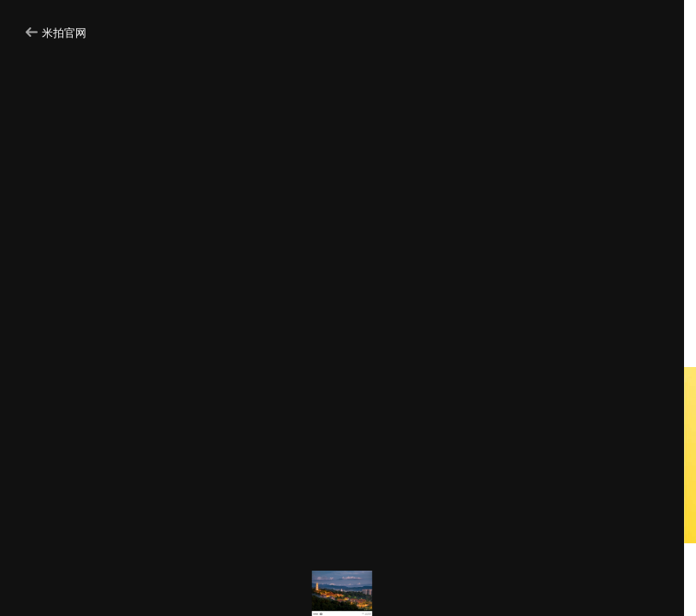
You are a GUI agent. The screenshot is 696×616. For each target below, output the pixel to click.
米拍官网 (56, 33)
